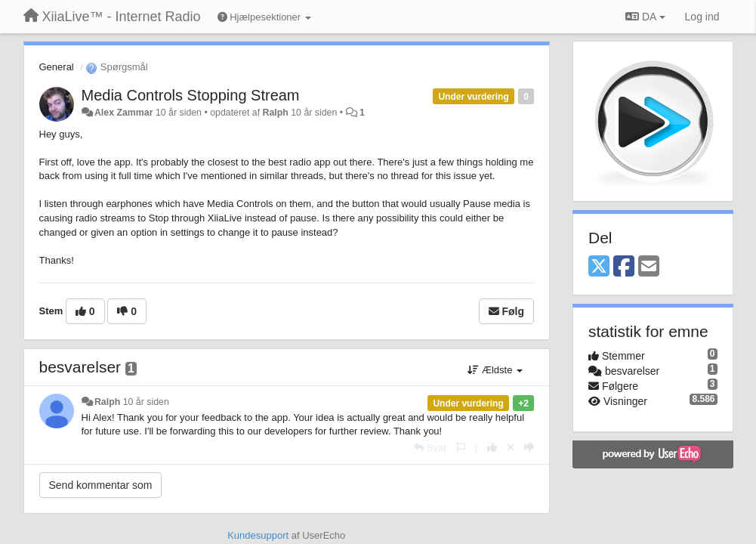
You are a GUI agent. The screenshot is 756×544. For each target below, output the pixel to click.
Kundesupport (258, 535)
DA (645, 17)
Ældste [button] (495, 370)
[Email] (649, 267)
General (57, 67)
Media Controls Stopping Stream (191, 95)
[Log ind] (702, 17)
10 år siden (146, 402)
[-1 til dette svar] (529, 448)
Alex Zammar (124, 113)
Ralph (276, 113)
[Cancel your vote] (511, 448)
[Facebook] (624, 267)
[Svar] (430, 448)
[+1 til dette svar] (492, 448)
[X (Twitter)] (599, 267)
